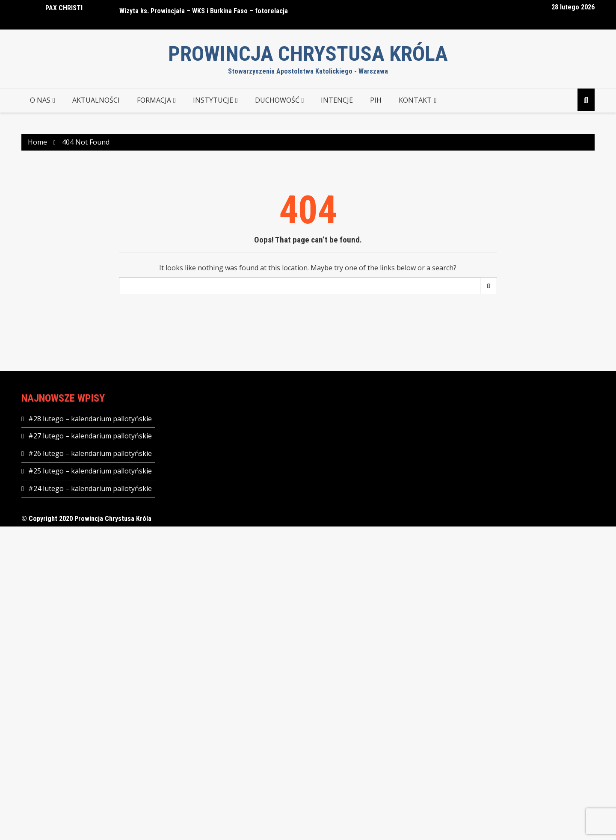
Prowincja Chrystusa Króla (308, 54)
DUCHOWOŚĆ (277, 100)
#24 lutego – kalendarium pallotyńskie (90, 488)
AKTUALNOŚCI (96, 100)
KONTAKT (415, 100)
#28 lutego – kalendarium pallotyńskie (90, 419)
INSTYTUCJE (213, 100)
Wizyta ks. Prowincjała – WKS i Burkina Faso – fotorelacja (204, 11)
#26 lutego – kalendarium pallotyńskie (90, 453)
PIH (376, 100)
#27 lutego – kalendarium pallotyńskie (90, 436)
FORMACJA (154, 100)
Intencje (337, 100)
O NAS (40, 100)
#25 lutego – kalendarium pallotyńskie (90, 471)
